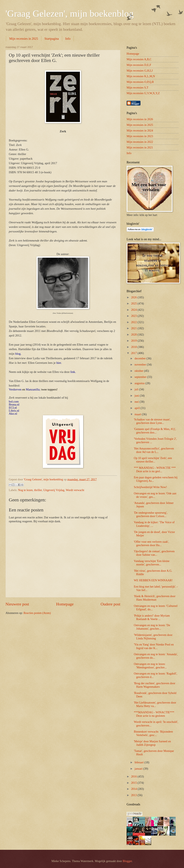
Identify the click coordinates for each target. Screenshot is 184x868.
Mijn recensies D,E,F (139, 65)
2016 (134, 777)
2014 (134, 789)
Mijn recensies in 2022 (140, 142)
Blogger (127, 861)
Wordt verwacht (75, 490)
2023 (134, 316)
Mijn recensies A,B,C (139, 59)
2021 (134, 328)
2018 (134, 347)
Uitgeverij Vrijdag (54, 490)
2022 (134, 322)
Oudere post (110, 604)
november (141, 365)
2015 (134, 783)
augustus (140, 383)
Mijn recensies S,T (137, 88)
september (141, 377)
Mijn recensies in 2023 (140, 136)
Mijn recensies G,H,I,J (140, 71)
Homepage (65, 604)
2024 (134, 310)
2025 (134, 304)
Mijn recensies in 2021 (140, 148)
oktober (139, 371)
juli (137, 389)
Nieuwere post (17, 604)
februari (140, 762)
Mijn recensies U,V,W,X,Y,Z (143, 93)
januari (139, 769)
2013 (134, 795)
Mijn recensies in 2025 (24, 39)
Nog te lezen (25, 490)
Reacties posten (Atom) (37, 613)
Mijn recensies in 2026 (140, 119)
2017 (134, 353)
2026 (134, 297)
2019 (134, 341)
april (138, 408)
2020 (134, 335)
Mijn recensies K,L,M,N (141, 76)
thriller (38, 490)
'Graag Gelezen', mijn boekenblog (70, 13)
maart (138, 414)
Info (68, 39)
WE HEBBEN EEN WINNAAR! (153, 580)
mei (137, 402)
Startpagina (52, 39)
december (141, 358)
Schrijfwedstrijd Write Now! (150, 487)
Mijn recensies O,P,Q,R (140, 82)
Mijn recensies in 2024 (140, 131)
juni (137, 396)
